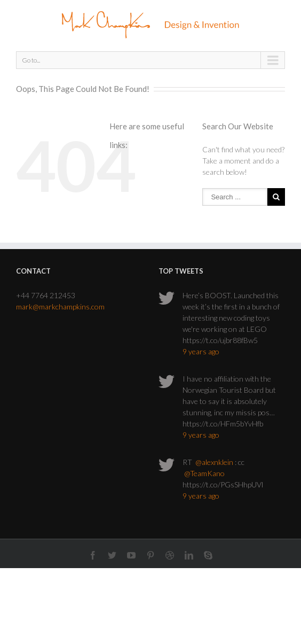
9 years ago (201, 351)
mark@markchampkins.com (60, 307)
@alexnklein (214, 462)
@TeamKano (204, 473)
